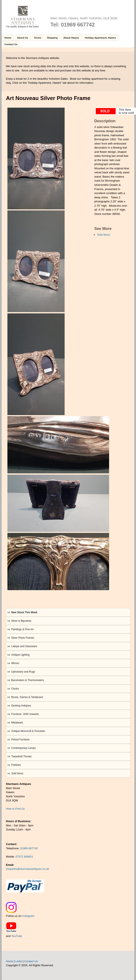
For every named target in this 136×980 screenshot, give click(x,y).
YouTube (17, 936)
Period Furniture (20, 740)
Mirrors (15, 663)
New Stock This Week (24, 612)
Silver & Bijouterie (21, 621)
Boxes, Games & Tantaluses (27, 697)
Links (19, 961)
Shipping (52, 38)
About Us (23, 38)
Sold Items (103, 235)
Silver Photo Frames (23, 638)
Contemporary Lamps (23, 748)
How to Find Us (15, 809)
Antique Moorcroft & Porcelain (28, 731)
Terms (37, 38)
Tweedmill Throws (21, 756)
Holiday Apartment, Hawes (100, 38)
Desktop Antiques (21, 706)
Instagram (28, 916)
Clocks (15, 689)
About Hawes (71, 38)
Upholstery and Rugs (23, 672)
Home (8, 38)
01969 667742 (29, 848)
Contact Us (11, 44)
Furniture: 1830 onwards (25, 714)
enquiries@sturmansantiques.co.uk (27, 869)
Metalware (17, 723)
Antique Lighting (20, 655)
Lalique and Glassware (24, 646)
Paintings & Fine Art (22, 629)
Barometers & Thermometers (28, 680)
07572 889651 (24, 857)
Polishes (16, 765)
